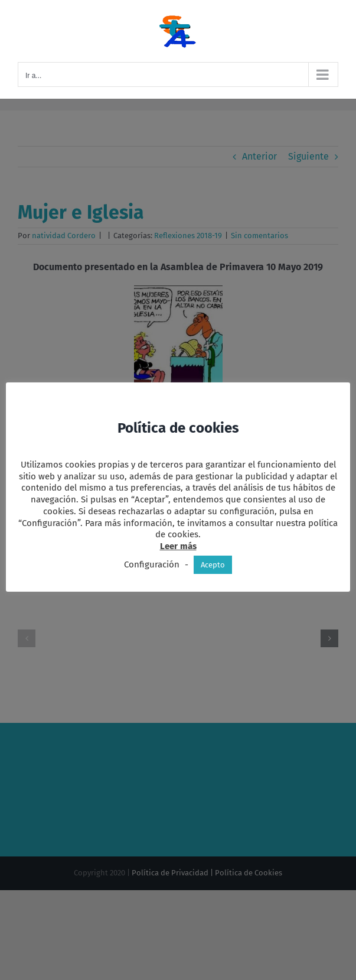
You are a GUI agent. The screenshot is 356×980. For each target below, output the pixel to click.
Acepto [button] (213, 565)
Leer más (178, 546)
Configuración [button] (152, 564)
